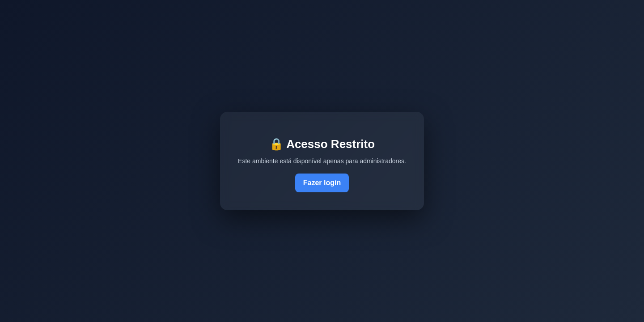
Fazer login (322, 183)
